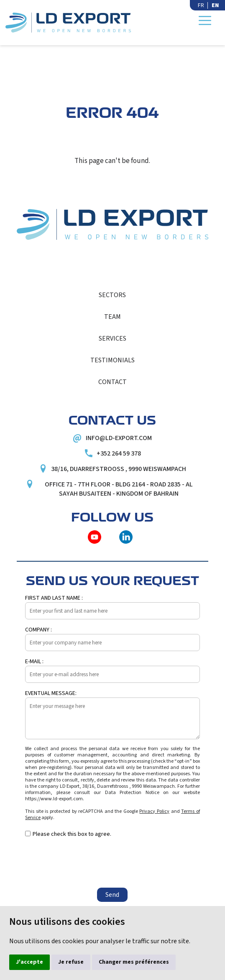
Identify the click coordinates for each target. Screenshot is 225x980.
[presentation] (89, 863)
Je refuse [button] (71, 962)
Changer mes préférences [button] (134, 962)
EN (215, 5)
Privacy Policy (154, 811)
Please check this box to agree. (72, 834)
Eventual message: (51, 693)
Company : (38, 630)
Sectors (112, 295)
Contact (112, 382)
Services (112, 339)
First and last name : (54, 598)
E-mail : (34, 662)
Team (112, 317)
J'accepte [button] (29, 962)
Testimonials (112, 360)
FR (201, 5)
